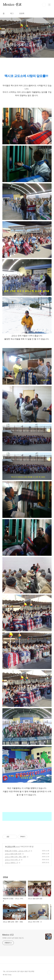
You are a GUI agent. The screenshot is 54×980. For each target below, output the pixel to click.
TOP (49, 972)
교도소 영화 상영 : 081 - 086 (15, 857)
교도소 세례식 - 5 (11, 863)
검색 (44, 5)
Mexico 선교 (12, 5)
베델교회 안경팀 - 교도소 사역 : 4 (17, 851)
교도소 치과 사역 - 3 (12, 860)
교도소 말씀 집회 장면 (13, 854)
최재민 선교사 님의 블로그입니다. (13, 938)
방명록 (22, 14)
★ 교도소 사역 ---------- (12, 847)
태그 (12, 14)
